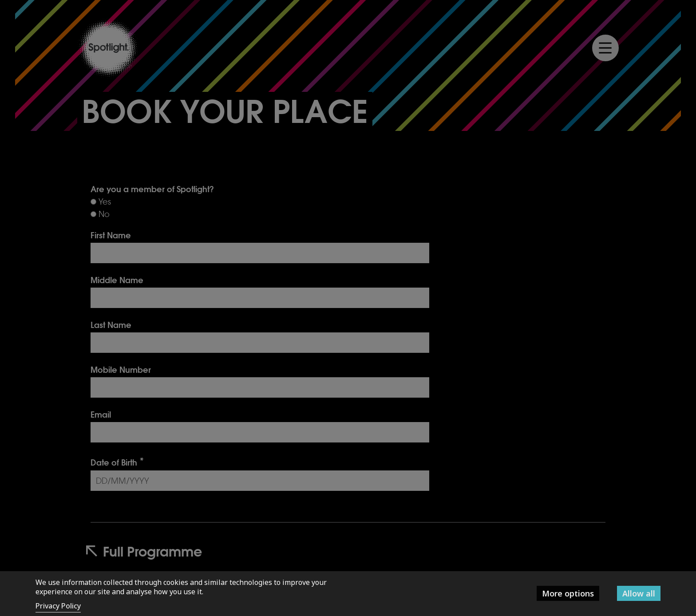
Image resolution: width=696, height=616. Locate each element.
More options (568, 593)
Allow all (639, 593)
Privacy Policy (58, 606)
